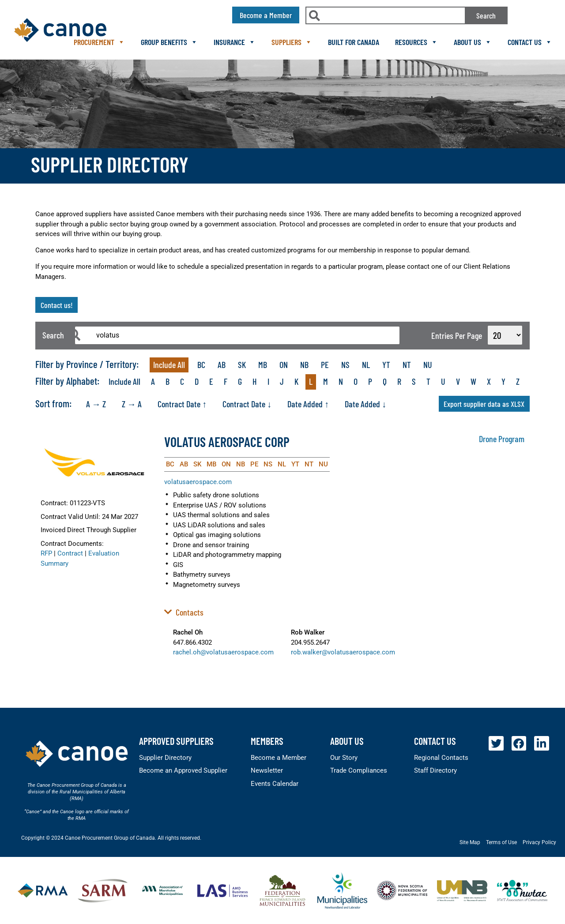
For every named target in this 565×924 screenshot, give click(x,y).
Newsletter (267, 770)
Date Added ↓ (365, 404)
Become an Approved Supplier (183, 770)
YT (386, 364)
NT (407, 364)
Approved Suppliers (176, 741)
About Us (473, 42)
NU (428, 364)
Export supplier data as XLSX (484, 404)
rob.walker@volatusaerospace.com (343, 652)
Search (486, 15)
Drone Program (502, 439)
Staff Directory (435, 770)
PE (325, 364)
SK (242, 364)
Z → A (132, 404)
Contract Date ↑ (182, 404)
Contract (70, 553)
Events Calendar (275, 784)
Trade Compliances (359, 770)
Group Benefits (169, 42)
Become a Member (279, 758)
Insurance (235, 42)
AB (222, 364)
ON (284, 364)
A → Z (96, 404)
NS (345, 364)
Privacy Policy (539, 842)
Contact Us (530, 42)
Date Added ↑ (308, 404)
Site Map (470, 842)
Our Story (344, 758)
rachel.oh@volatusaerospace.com (223, 652)
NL (366, 364)
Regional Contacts (441, 758)
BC (201, 364)
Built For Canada (354, 42)
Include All (169, 364)
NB (304, 364)
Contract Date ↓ (247, 404)
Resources (416, 42)
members (267, 741)
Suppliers (292, 42)
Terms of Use (501, 842)
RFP (46, 553)
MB (263, 364)
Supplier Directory (165, 758)
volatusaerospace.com (198, 482)
